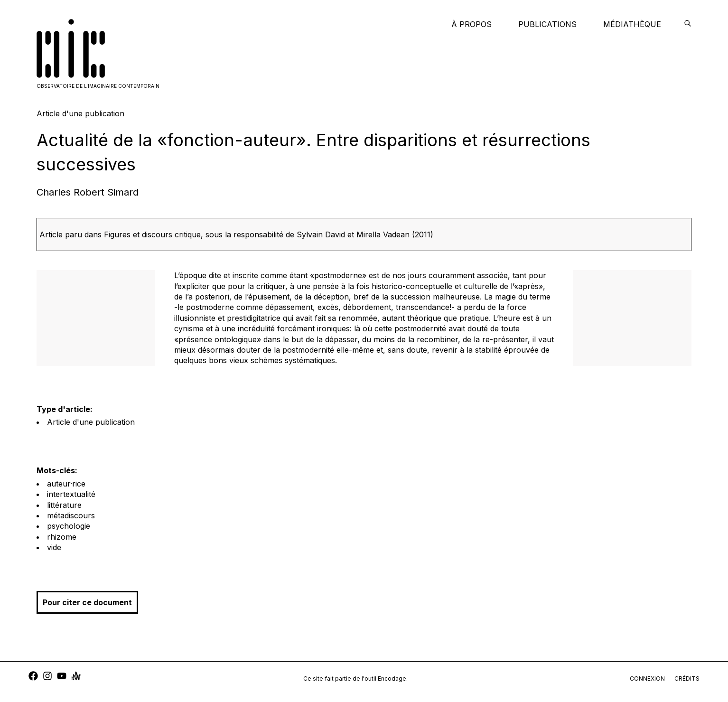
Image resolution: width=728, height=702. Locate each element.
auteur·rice (66, 484)
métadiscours (71, 515)
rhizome (62, 537)
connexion (647, 679)
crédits (687, 679)
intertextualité (71, 494)
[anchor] (76, 677)
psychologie (69, 526)
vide (54, 547)
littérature (64, 505)
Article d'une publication (91, 422)
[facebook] (33, 677)
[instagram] (47, 677)
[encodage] (688, 24)
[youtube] (62, 677)
